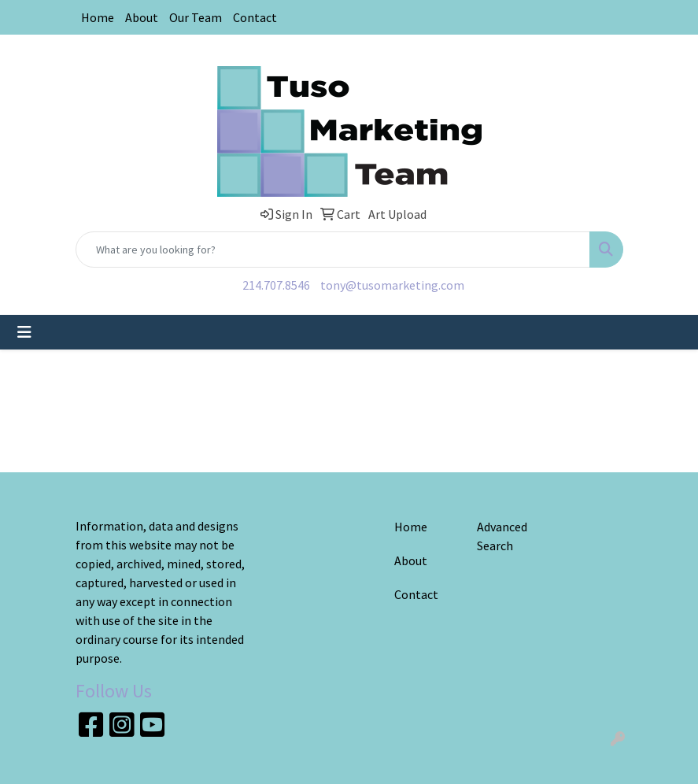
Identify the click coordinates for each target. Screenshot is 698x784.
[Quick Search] (333, 250)
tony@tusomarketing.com (392, 285)
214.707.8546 (276, 285)
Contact (255, 17)
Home (98, 17)
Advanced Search (502, 536)
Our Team (196, 17)
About (142, 17)
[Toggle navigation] (24, 332)
